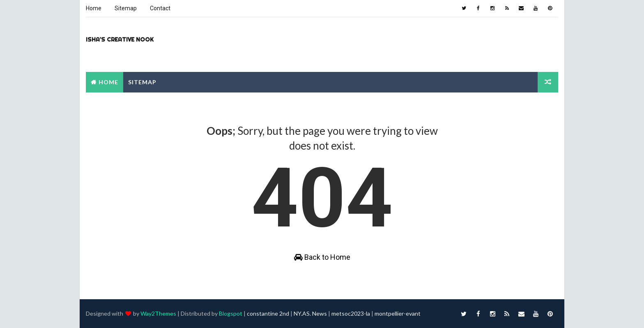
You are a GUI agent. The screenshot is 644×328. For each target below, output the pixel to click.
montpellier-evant (398, 313)
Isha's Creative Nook (120, 39)
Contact (160, 8)
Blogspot (231, 313)
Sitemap (126, 8)
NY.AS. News (310, 313)
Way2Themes (158, 313)
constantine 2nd (268, 313)
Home (94, 8)
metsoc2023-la (351, 313)
